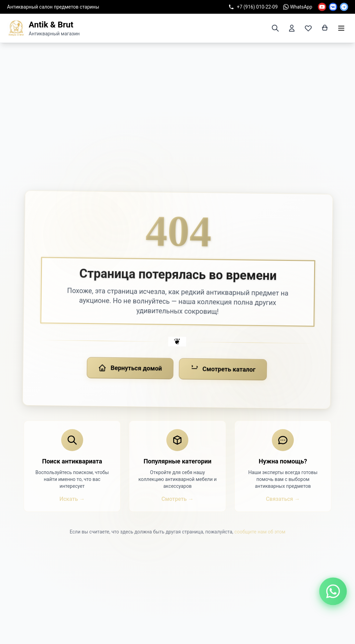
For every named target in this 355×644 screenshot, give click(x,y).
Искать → (72, 499)
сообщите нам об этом (260, 532)
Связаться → (283, 499)
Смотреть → (178, 499)
